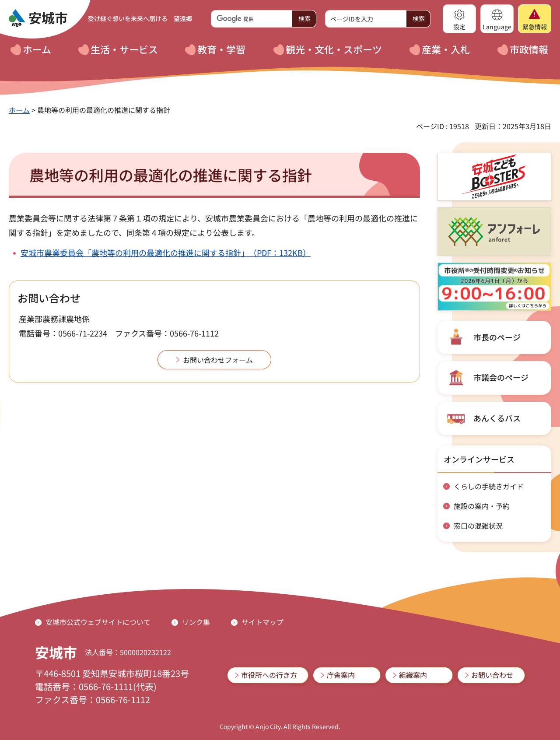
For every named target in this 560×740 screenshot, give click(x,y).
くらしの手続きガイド (489, 486)
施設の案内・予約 (482, 506)
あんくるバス (497, 418)
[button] (459, 19)
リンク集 (196, 622)
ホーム (19, 110)
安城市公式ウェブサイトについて (98, 622)
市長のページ (497, 337)
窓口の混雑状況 (478, 526)
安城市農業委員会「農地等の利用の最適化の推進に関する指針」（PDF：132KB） (166, 253)
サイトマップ (262, 622)
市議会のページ (501, 377)
